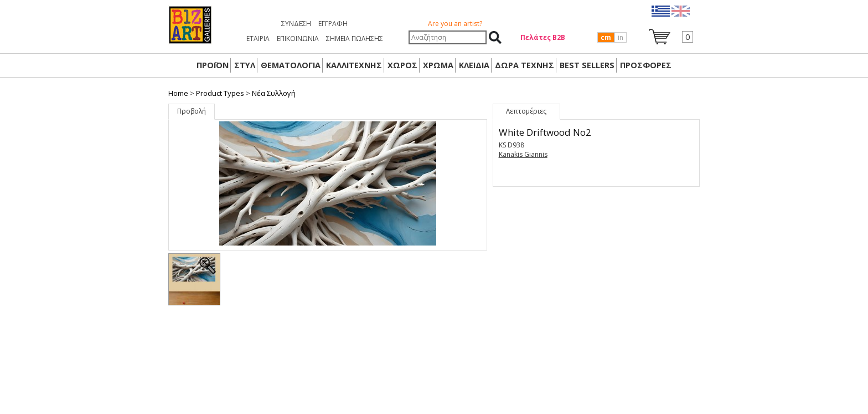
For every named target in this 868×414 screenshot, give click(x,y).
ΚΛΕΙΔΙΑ (474, 65)
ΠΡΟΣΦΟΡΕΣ (646, 65)
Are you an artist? (455, 24)
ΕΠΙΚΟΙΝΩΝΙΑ (298, 39)
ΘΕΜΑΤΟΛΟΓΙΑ (291, 65)
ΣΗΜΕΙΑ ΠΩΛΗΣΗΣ (355, 39)
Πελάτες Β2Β (543, 37)
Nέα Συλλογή (274, 93)
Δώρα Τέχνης (525, 65)
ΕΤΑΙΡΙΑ (258, 39)
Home (178, 93)
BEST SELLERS (587, 65)
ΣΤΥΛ (245, 65)
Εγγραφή (333, 24)
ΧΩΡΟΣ (402, 65)
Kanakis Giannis (523, 154)
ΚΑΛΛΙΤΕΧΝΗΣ (354, 65)
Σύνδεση (296, 24)
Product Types (220, 93)
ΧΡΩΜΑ (438, 65)
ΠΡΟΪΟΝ (213, 65)
